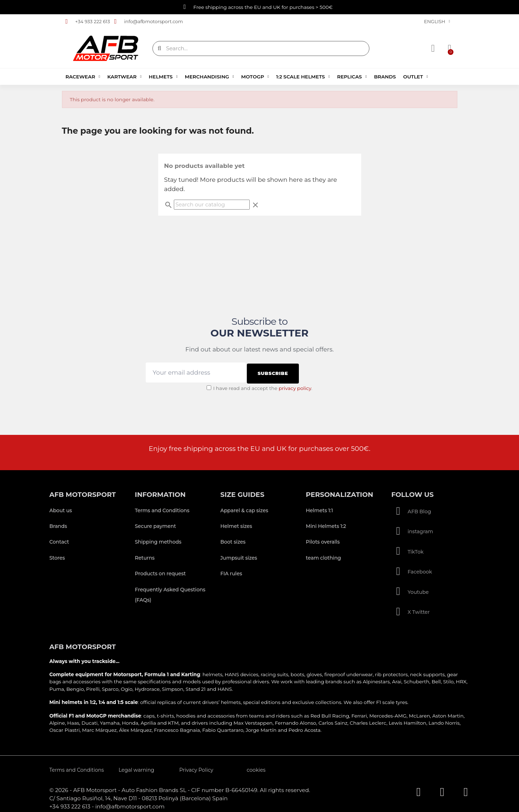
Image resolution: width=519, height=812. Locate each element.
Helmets (163, 77)
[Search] (212, 205)
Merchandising (209, 77)
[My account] (434, 48)
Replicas (352, 77)
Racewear (83, 77)
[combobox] (261, 48)
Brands (385, 77)
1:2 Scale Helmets (303, 77)
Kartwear (124, 77)
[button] (448, 48)
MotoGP (255, 77)
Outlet (416, 77)
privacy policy (295, 386)
